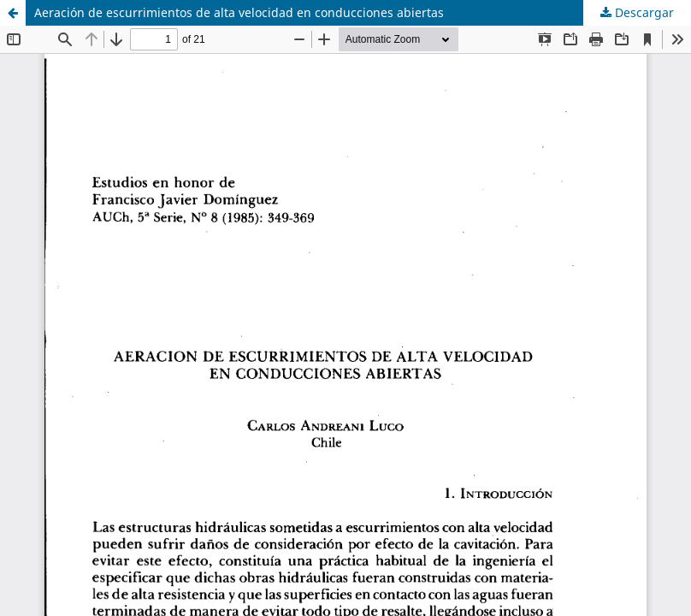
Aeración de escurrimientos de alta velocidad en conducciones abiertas (239, 12)
